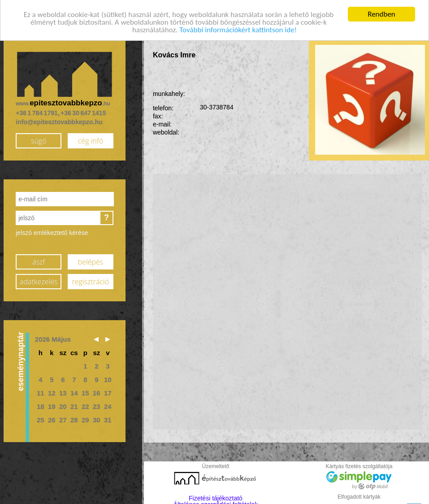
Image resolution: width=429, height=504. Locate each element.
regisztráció (91, 280)
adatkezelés (39, 280)
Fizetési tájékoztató (216, 496)
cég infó (91, 139)
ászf (39, 260)
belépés (91, 260)
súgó (39, 139)
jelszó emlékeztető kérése (52, 230)
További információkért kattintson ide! (238, 28)
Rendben (381, 12)
